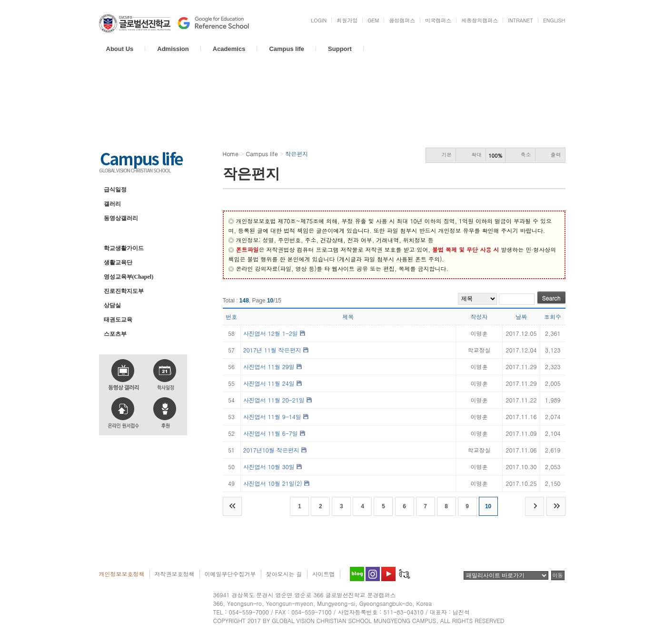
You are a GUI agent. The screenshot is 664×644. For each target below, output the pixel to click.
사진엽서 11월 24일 (269, 383)
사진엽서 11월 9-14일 (272, 417)
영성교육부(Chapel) (129, 277)
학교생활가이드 (124, 248)
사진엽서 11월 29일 (269, 367)
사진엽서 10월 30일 (269, 467)
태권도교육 (118, 320)
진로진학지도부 (124, 291)
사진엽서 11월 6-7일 (271, 433)
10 (488, 506)
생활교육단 (118, 262)
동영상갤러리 (121, 218)
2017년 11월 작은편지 (272, 350)
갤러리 (112, 204)
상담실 (112, 305)
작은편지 (115, 232)
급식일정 (115, 190)
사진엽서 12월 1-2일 (271, 333)
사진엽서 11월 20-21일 (274, 400)
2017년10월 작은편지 (271, 450)
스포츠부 (115, 334)
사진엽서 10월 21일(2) (273, 483)
